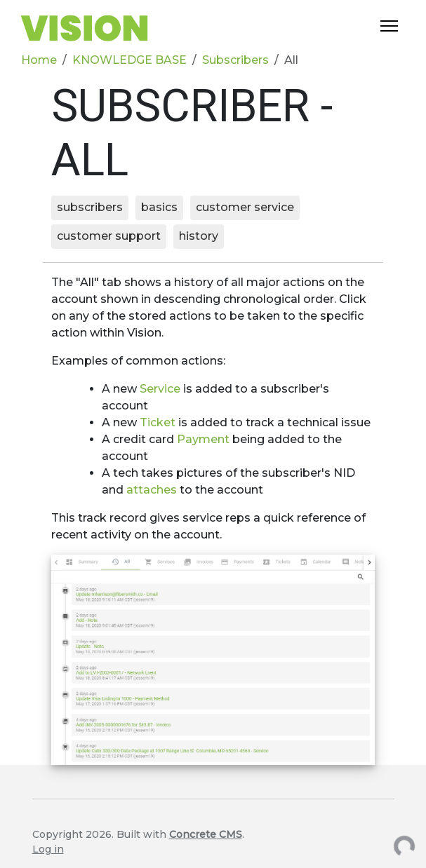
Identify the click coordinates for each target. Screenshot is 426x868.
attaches (153, 490)
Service (161, 389)
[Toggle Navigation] (389, 26)
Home (39, 60)
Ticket (159, 422)
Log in (48, 849)
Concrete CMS (206, 834)
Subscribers (235, 60)
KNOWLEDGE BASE (129, 60)
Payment (205, 439)
